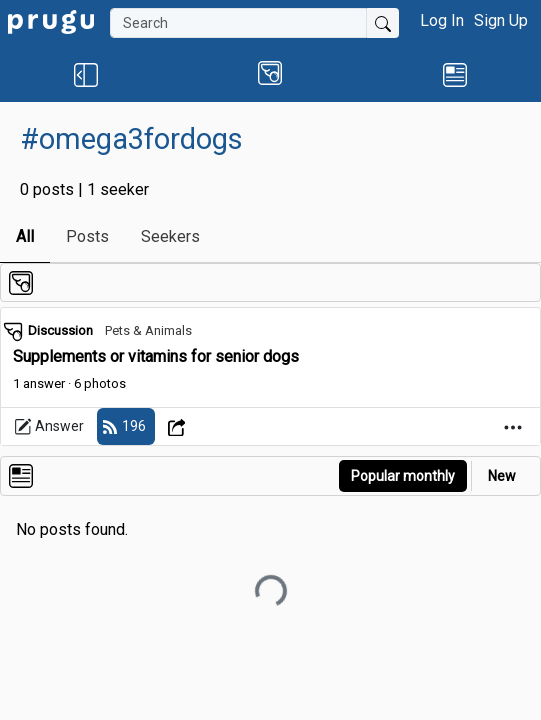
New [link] (502, 476)
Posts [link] (87, 236)
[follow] (126, 426)
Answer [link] (49, 427)
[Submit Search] (383, 23)
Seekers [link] (170, 236)
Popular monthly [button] (403, 476)
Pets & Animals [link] (148, 330)
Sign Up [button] (501, 20)
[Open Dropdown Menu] (179, 426)
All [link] (25, 236)
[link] (51, 20)
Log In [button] (442, 20)
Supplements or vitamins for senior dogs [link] (156, 356)
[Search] (238, 23)
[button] (86, 74)
